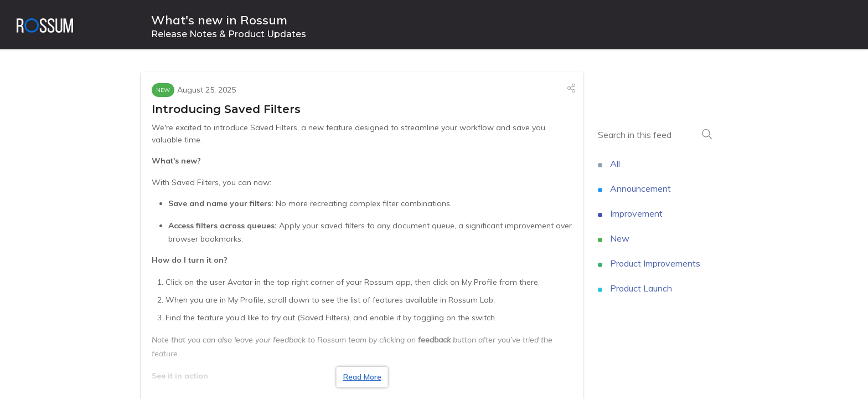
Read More (362, 377)
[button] (571, 88)
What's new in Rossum (219, 20)
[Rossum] (45, 25)
